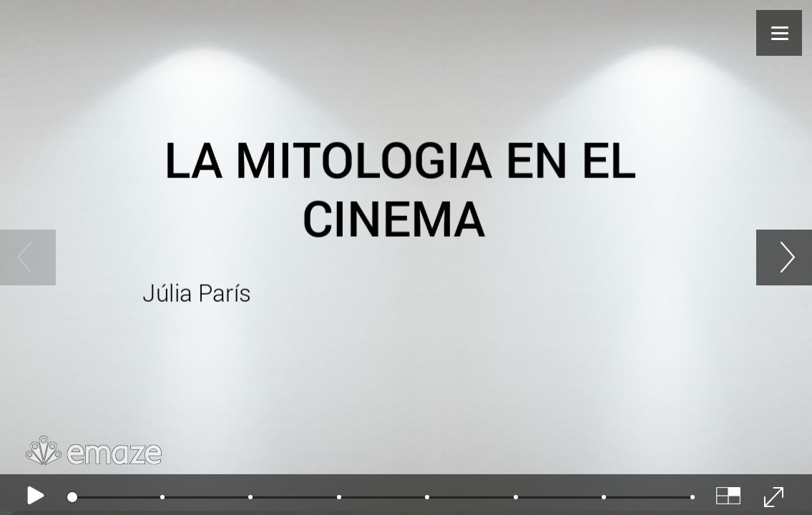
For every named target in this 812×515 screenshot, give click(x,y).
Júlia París (200, 292)
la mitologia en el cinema (400, 188)
